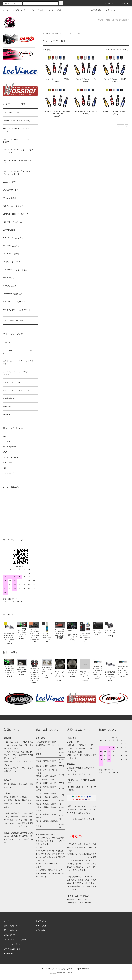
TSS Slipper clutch (10, 457)
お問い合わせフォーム (20, 768)
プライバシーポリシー (13, 944)
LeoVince (7, 442)
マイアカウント (42, 921)
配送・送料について (12, 930)
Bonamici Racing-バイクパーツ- (58, 33)
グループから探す (36, 10)
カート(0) (123, 3)
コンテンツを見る (53, 10)
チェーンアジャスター (75, 33)
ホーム (6, 10)
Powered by (66, 973)
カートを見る (41, 926)
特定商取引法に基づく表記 (15, 940)
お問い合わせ (109, 10)
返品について (10, 935)
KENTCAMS (8, 463)
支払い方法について (12, 926)
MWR (5, 452)
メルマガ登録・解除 (93, 10)
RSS (6, 953)
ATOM (12, 953)
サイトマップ (8, 473)
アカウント (108, 3)
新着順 (126, 49)
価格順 (119, 49)
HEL (5, 468)
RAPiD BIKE (8, 436)
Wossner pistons (9, 447)
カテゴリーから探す (18, 10)
